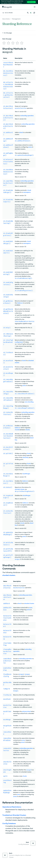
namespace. (27, 192)
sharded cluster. (29, 603)
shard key (26, 457)
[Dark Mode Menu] (34, 13)
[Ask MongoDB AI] (31, 13)
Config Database (9, 823)
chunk (29, 190)
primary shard (26, 711)
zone (31, 608)
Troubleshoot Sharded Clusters (14, 815)
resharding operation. (27, 116)
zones (30, 147)
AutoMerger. (26, 474)
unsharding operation (28, 124)
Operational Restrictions (12, 807)
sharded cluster (20, 489)
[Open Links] (35, 7)
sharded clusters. (9, 575)
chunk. (25, 776)
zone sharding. (29, 402)
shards (22, 523)
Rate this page (7, 39)
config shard (19, 342)
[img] (4, 43)
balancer (20, 303)
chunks (17, 430)
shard (21, 132)
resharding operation (27, 181)
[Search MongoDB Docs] (28, 13)
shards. (28, 430)
